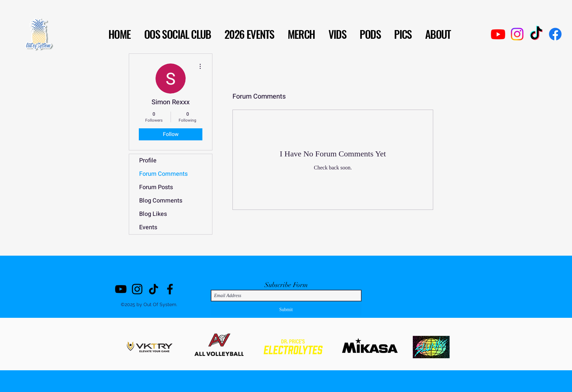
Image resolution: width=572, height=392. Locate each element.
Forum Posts (156, 187)
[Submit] (286, 310)
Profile (148, 161)
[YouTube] (121, 289)
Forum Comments (163, 174)
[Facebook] (555, 34)
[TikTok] (536, 34)
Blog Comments (161, 201)
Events (148, 227)
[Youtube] (498, 34)
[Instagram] (517, 34)
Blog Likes (153, 214)
